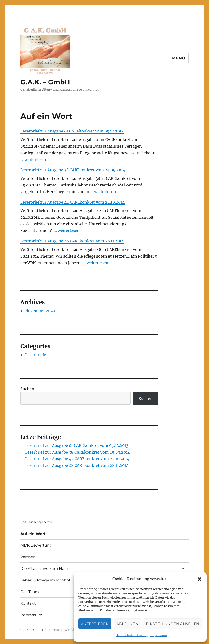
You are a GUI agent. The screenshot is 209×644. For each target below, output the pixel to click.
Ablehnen (127, 624)
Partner (27, 557)
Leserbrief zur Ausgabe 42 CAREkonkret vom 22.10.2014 (72, 202)
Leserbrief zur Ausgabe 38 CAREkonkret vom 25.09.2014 (73, 170)
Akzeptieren (95, 624)
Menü (179, 58)
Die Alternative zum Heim (45, 569)
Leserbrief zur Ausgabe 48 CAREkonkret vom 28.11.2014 (72, 241)
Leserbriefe (36, 355)
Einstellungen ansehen (173, 624)
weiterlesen (35, 159)
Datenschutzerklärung (132, 635)
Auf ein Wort (33, 534)
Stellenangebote (36, 522)
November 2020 (40, 311)
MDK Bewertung (36, 545)
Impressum (159, 635)
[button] (200, 579)
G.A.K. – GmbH (45, 82)
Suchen (27, 389)
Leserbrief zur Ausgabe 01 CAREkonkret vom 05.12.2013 (72, 131)
